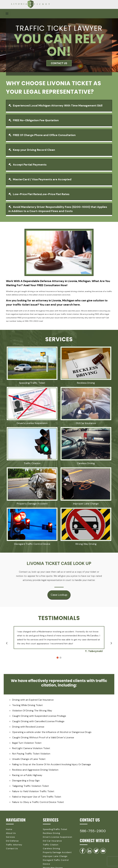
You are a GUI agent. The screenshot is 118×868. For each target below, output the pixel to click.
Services (10, 836)
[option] (61, 639)
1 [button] (58, 657)
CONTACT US (59, 63)
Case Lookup (59, 595)
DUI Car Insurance (51, 839)
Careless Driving (51, 846)
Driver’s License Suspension (56, 836)
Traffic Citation (50, 843)
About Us (10, 832)
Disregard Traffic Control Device (58, 857)
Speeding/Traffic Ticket (54, 829)
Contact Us (11, 846)
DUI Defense (12, 839)
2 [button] (60, 657)
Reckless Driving (51, 832)
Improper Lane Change (54, 853)
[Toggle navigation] (7, 14)
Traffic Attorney (13, 843)
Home (9, 829)
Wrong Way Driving (52, 860)
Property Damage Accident (56, 850)
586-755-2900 (93, 831)
